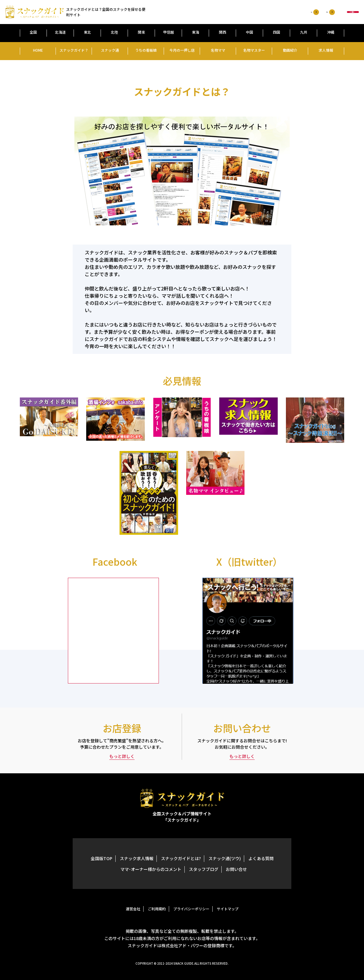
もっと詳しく (122, 756)
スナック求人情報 (137, 858)
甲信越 (168, 32)
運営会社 (133, 909)
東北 (87, 32)
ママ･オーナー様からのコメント (151, 869)
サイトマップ (228, 909)
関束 (141, 32)
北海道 (60, 32)
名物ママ (218, 50)
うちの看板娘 (146, 50)
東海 (196, 32)
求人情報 (326, 50)
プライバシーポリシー (191, 909)
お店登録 (215, 12)
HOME (38, 50)
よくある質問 (261, 858)
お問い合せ (236, 869)
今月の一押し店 (182, 50)
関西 (223, 32)
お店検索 (323, 12)
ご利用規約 (157, 909)
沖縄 (331, 32)
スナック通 (110, 50)
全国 (33, 32)
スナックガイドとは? (181, 858)
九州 (304, 32)
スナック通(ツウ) (225, 858)
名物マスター (254, 50)
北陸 (114, 32)
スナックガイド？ (74, 50)
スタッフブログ (204, 869)
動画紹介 (290, 50)
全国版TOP (102, 858)
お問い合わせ (253, 12)
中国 (250, 32)
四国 (277, 32)
